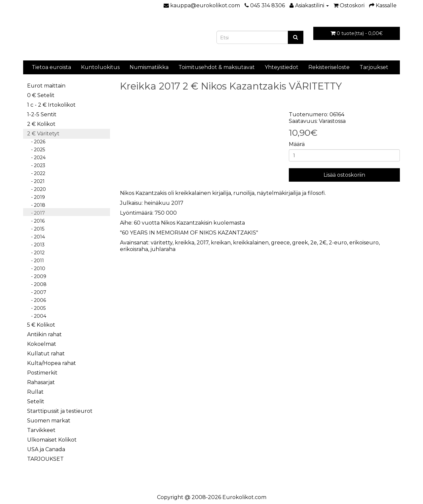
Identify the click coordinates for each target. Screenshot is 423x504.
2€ (323, 243)
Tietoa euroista (51, 67)
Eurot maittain (46, 86)
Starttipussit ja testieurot (60, 411)
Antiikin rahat (44, 334)
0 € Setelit (41, 95)
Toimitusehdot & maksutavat (217, 67)
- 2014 (36, 237)
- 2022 (36, 173)
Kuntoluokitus (100, 67)
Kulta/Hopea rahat (52, 363)
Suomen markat (49, 421)
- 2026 (36, 142)
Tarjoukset (374, 67)
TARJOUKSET (45, 459)
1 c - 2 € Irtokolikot (51, 105)
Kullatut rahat (46, 354)
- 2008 (37, 284)
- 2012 (36, 253)
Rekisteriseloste (329, 67)
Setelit (36, 401)
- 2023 (36, 165)
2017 (203, 243)
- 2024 (36, 158)
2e (314, 243)
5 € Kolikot (41, 325)
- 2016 (36, 221)
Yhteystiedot (282, 67)
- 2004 (37, 316)
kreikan (221, 243)
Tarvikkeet (41, 430)
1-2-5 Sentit (42, 114)
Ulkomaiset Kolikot (52, 440)
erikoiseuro (364, 243)
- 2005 (36, 308)
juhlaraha (163, 249)
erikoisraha (134, 249)
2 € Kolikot (41, 124)
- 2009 (37, 276)
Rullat (35, 392)
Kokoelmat (42, 344)
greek (300, 243)
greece (280, 243)
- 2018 (36, 205)
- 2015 (36, 229)
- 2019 (36, 197)
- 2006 (37, 300)
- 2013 (36, 245)
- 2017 (36, 213)
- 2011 (36, 261)
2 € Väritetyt (43, 134)
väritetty (162, 243)
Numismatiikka (149, 67)
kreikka (185, 243)
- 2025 (36, 150)
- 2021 (36, 181)
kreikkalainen (251, 243)
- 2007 (37, 292)
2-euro (338, 243)
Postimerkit (42, 373)
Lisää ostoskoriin (344, 175)
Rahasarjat (41, 382)
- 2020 (37, 189)
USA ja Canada (46, 449)
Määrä (297, 144)
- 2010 (36, 269)
